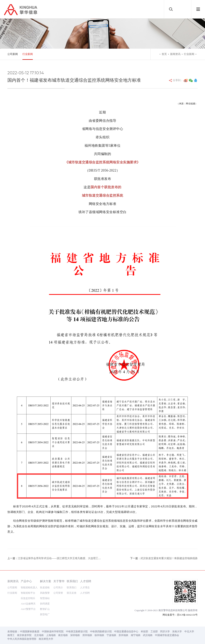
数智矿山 (45, 609)
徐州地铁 (99, 635)
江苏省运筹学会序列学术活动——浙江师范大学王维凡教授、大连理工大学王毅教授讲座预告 (71, 558)
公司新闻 (13, 54)
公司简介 (58, 587)
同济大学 (165, 631)
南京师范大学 (46, 639)
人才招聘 (86, 581)
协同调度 (45, 604)
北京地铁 (39, 635)
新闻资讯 (175, 54)
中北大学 (189, 631)
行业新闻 (28, 54)
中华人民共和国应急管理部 (22, 639)
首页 (164, 54)
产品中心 (26, 581)
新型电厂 (45, 614)
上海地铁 (51, 635)
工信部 (154, 631)
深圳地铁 (75, 635)
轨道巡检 (45, 587)
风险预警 (45, 593)
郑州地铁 (87, 635)
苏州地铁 (123, 635)
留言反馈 (72, 593)
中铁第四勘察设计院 (101, 631)
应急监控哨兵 (28, 598)
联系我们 (72, 581)
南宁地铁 (136, 635)
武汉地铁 (148, 635)
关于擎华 (59, 581)
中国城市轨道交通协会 (167, 635)
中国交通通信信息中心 (126, 631)
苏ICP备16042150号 (187, 615)
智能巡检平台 (28, 593)
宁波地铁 (111, 635)
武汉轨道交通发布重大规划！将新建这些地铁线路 (169, 558)
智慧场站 (45, 598)
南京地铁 (63, 635)
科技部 (144, 631)
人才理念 (85, 587)
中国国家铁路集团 (30, 631)
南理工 (11, 635)
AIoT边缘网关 (28, 604)
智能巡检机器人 (29, 587)
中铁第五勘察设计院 (77, 631)
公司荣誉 (58, 593)
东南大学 (177, 631)
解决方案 (46, 581)
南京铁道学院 (24, 635)
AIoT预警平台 (28, 609)
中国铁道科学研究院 (53, 631)
